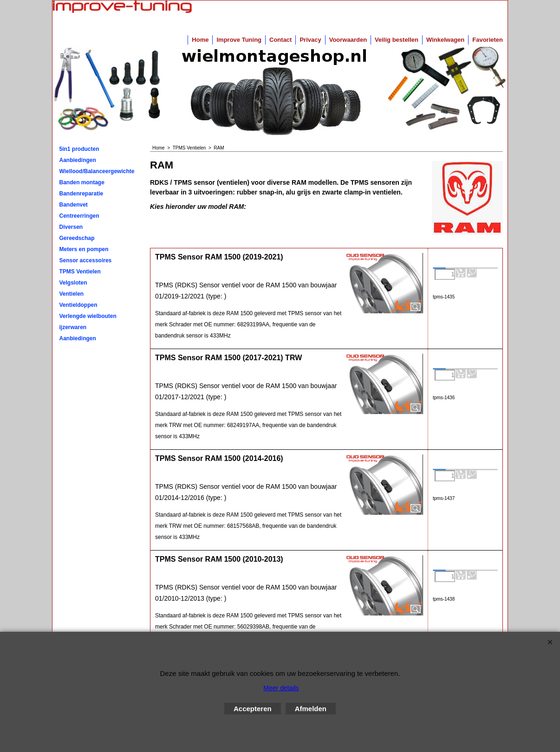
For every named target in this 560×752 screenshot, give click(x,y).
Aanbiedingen (78, 160)
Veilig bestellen (397, 40)
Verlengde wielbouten (88, 316)
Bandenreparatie (81, 194)
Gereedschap (77, 238)
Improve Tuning (239, 40)
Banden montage (82, 182)
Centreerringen (79, 216)
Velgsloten (73, 283)
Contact (280, 40)
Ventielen (72, 294)
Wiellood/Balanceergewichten (97, 171)
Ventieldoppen (78, 305)
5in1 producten (79, 149)
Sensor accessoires (86, 260)
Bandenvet (74, 205)
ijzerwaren (73, 327)
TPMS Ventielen (80, 272)
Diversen (71, 227)
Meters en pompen (84, 249)
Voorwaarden (348, 40)
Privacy (310, 40)
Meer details (281, 688)
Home (200, 40)
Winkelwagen (445, 40)
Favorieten (488, 40)
